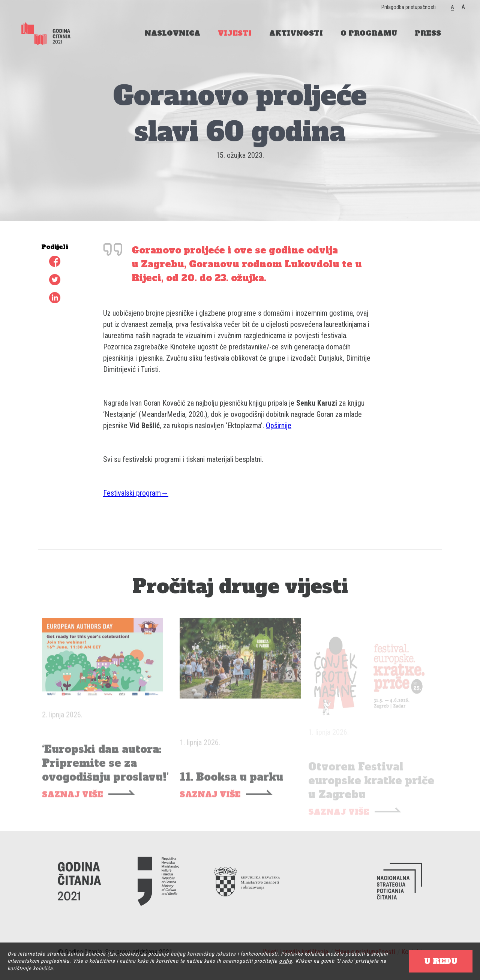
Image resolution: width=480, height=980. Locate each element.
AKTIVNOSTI (296, 33)
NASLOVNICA (172, 33)
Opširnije (279, 426)
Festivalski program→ (136, 493)
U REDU (441, 961)
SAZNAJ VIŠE (72, 804)
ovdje (286, 961)
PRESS (428, 33)
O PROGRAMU (369, 33)
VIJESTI (235, 33)
